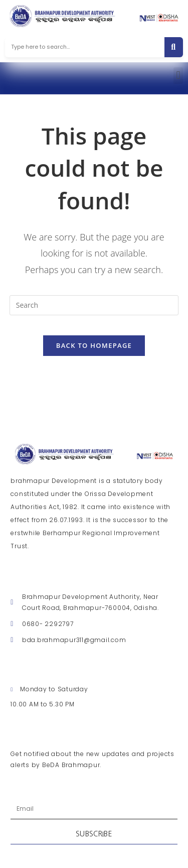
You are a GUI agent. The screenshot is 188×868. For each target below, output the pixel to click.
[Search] (174, 47)
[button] (178, 76)
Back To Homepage (94, 345)
